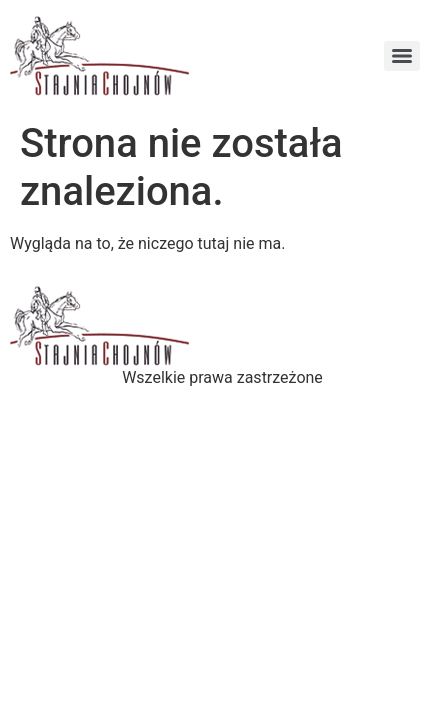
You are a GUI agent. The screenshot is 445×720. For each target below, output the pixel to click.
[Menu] (402, 56)
